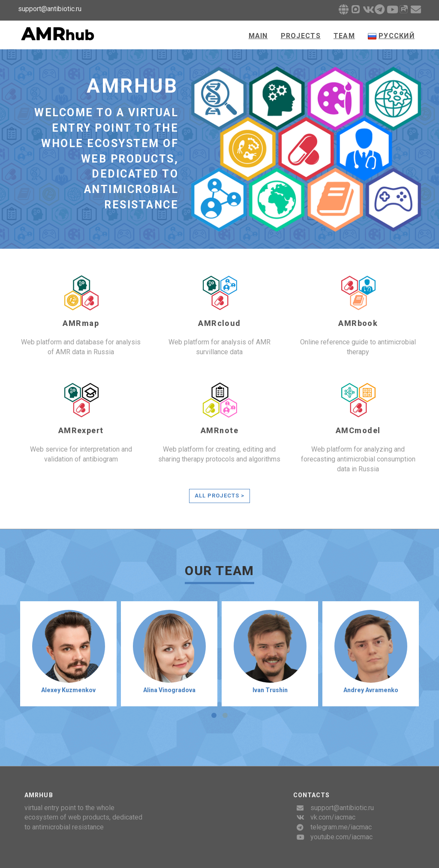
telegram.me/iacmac (341, 827)
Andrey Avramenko (371, 690)
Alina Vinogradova (169, 690)
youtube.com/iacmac (341, 837)
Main (258, 36)
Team (344, 36)
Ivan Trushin (270, 690)
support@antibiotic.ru (342, 808)
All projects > (220, 496)
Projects (301, 36)
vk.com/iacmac (333, 817)
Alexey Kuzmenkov (68, 690)
